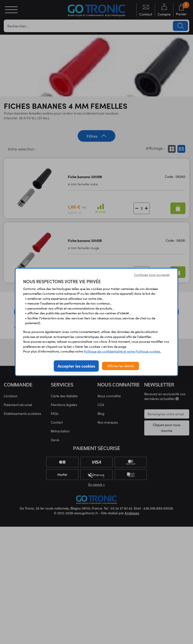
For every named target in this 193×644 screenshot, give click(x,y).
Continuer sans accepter (152, 275)
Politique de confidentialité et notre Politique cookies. (122, 351)
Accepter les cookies (76, 366)
